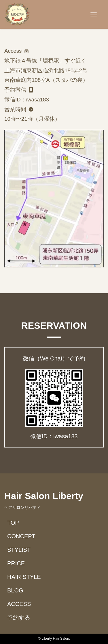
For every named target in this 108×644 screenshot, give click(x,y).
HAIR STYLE (24, 577)
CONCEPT (21, 536)
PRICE (16, 563)
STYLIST (19, 550)
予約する (19, 617)
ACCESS (19, 604)
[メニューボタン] (94, 14)
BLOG (15, 590)
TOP (13, 523)
